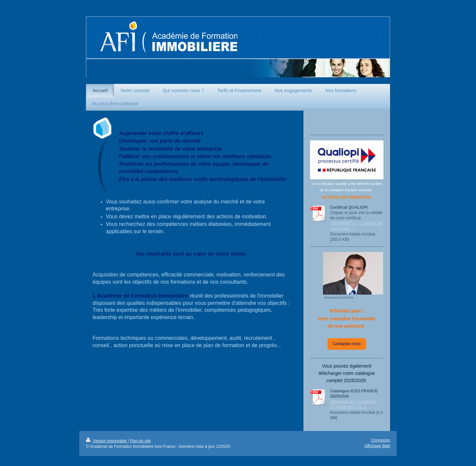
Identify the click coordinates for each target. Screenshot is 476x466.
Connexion (381, 440)
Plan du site (140, 441)
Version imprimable (107, 441)
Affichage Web (377, 446)
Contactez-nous (347, 344)
